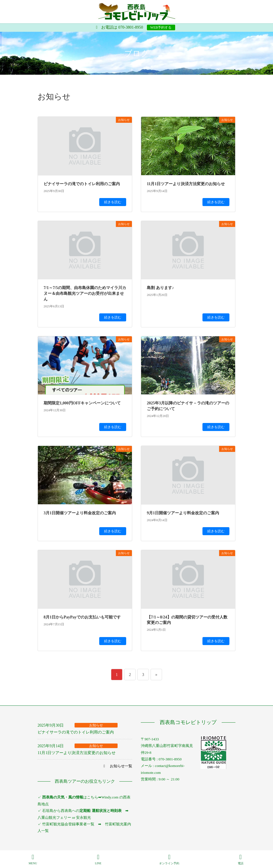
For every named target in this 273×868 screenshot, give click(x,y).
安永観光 (83, 817)
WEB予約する (161, 27)
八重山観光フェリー (54, 817)
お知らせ (96, 725)
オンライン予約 (169, 859)
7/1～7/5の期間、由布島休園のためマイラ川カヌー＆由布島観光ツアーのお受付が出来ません (85, 293)
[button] (117, 766)
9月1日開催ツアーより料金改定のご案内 (183, 513)
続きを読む (113, 202)
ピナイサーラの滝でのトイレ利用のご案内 (82, 184)
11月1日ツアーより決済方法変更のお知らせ (186, 184)
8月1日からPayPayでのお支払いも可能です (82, 617)
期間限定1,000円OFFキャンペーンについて (82, 403)
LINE (98, 859)
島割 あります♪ (160, 288)
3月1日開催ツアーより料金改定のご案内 (80, 513)
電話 (241, 859)
